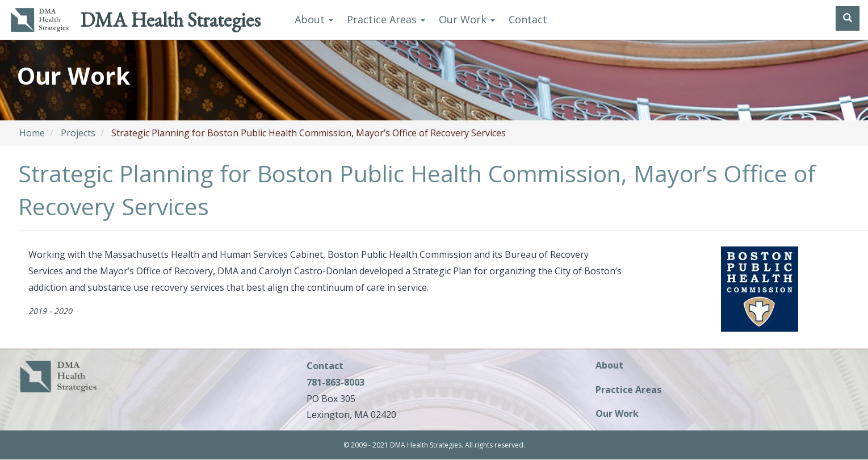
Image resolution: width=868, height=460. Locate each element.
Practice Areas (386, 19)
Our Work (467, 19)
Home (32, 133)
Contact (528, 19)
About (314, 19)
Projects (78, 133)
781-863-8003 (336, 382)
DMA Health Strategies (170, 20)
